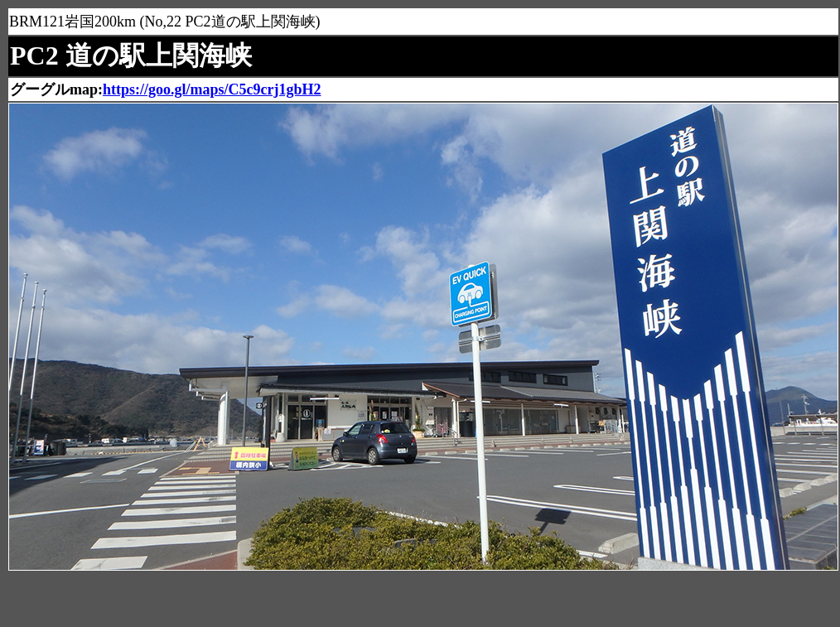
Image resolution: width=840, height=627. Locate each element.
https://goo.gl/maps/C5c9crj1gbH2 (212, 89)
